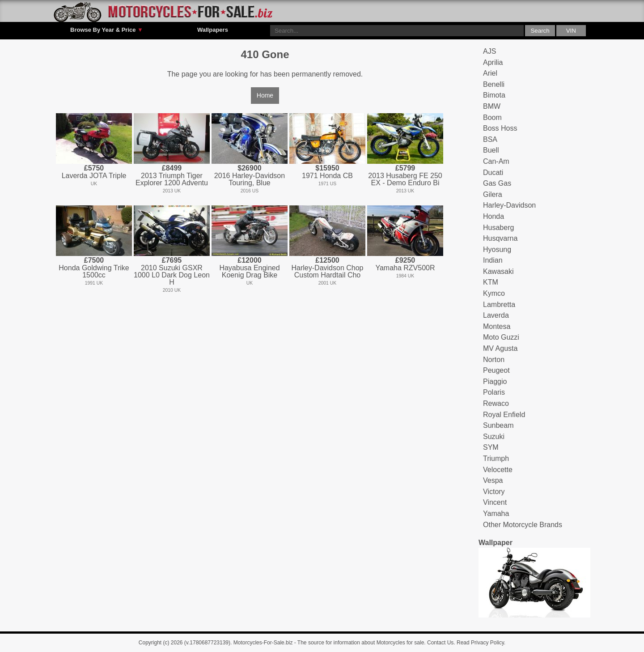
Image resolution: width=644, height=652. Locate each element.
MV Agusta (500, 348)
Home (265, 95)
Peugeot (496, 370)
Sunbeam (498, 425)
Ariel (490, 73)
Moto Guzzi (501, 337)
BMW (492, 106)
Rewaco (496, 403)
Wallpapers (213, 30)
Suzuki (494, 437)
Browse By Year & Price (107, 30)
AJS (489, 51)
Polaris (494, 392)
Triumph (496, 458)
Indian (493, 260)
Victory (494, 492)
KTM (491, 282)
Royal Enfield (504, 415)
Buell (491, 150)
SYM (491, 447)
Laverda (496, 315)
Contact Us (440, 643)
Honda (494, 216)
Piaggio (495, 381)
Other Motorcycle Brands (523, 525)
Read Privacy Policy (480, 643)
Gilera (493, 194)
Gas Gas (497, 183)
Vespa (493, 480)
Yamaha (496, 514)
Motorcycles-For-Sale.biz (263, 643)
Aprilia (493, 62)
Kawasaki (498, 271)
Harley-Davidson (509, 205)
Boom (492, 117)
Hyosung (497, 249)
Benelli (494, 84)
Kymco (494, 293)
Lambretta (499, 305)
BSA (490, 139)
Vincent (495, 502)
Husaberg (498, 228)
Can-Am (496, 161)
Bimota (494, 95)
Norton (494, 360)
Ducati (493, 173)
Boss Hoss (500, 128)
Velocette (498, 470)
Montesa (497, 326)
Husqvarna (500, 238)
